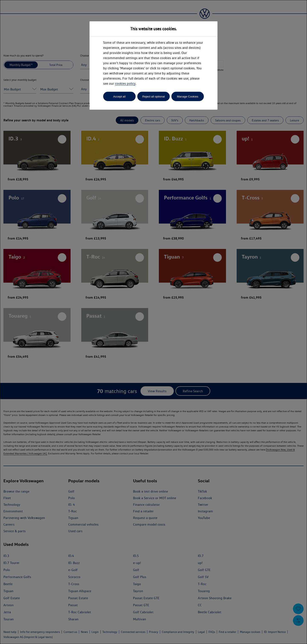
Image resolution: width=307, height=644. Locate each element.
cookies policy (125, 84)
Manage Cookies (188, 97)
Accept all (119, 97)
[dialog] (153, 322)
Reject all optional (153, 97)
